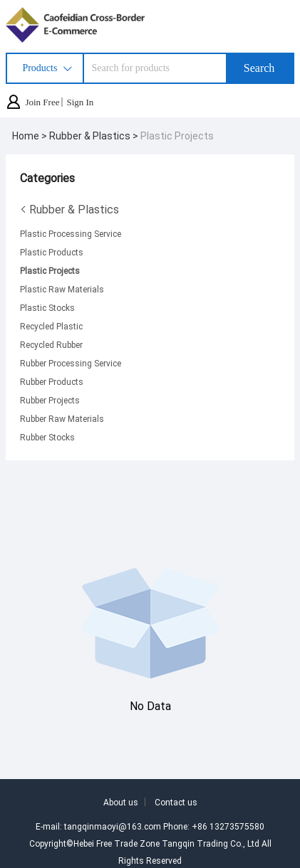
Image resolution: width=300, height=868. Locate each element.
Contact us (176, 802)
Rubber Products (52, 381)
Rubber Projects (50, 400)
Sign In (80, 102)
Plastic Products (52, 252)
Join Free (42, 102)
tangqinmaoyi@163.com (113, 826)
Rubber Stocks (47, 437)
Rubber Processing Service (71, 363)
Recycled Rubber (51, 344)
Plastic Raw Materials (62, 289)
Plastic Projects (177, 136)
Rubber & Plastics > (95, 136)
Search (259, 68)
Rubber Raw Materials (62, 418)
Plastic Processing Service (71, 233)
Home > (31, 136)
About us (121, 802)
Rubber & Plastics (69, 209)
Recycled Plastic (51, 326)
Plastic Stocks (47, 307)
